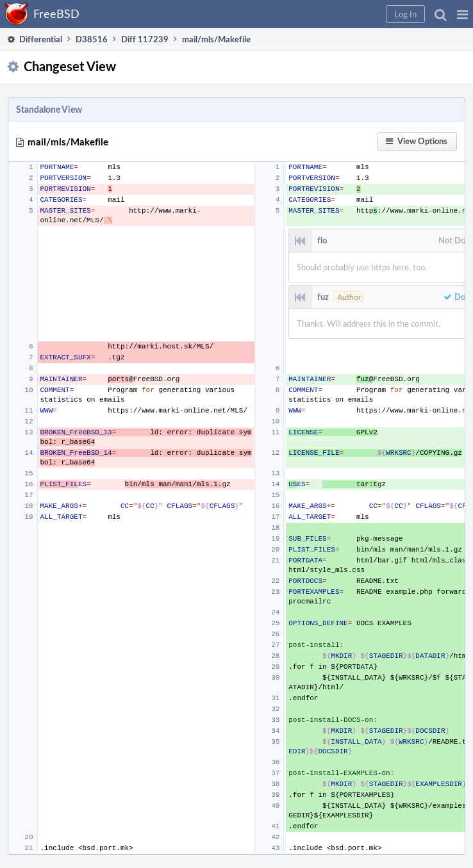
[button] (462, 14)
